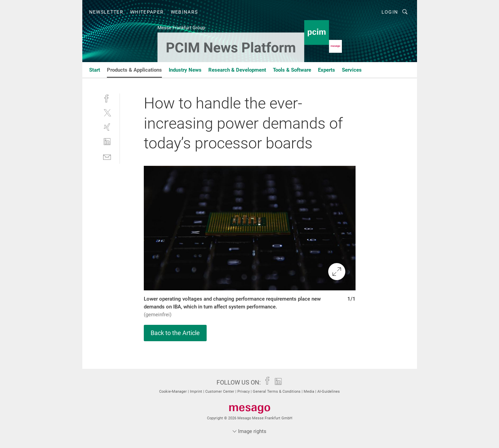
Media (309, 392)
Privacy (244, 392)
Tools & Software (292, 70)
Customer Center (220, 392)
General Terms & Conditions (277, 392)
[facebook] (107, 98)
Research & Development (237, 70)
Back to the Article (175, 333)
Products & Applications (134, 70)
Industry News (185, 70)
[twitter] (107, 112)
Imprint (197, 392)
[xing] (107, 127)
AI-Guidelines (329, 392)
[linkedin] (107, 142)
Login (390, 12)
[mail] (107, 156)
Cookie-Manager (174, 392)
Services (352, 70)
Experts (327, 70)
